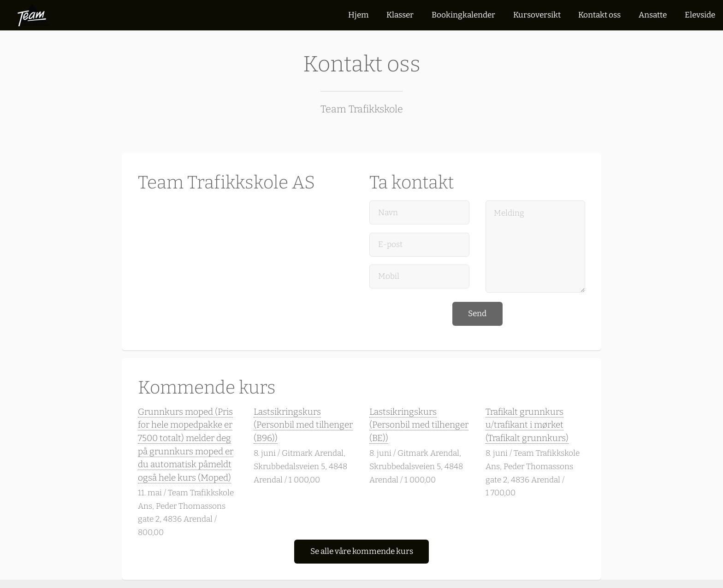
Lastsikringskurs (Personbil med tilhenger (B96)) (303, 425)
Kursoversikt (537, 15)
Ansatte (653, 15)
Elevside (700, 15)
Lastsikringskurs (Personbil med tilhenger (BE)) (419, 425)
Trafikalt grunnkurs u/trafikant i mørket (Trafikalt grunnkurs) (527, 425)
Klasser (400, 15)
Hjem (359, 15)
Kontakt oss (599, 15)
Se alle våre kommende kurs (362, 551)
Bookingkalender (463, 15)
